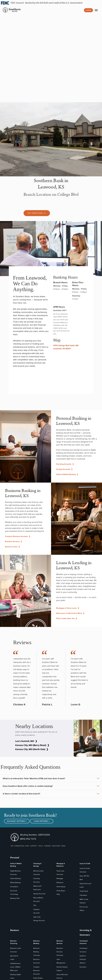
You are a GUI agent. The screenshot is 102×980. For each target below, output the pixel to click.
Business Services (13, 541)
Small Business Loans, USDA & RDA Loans (15, 967)
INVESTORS (56, 846)
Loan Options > (42, 821)
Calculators (83, 895)
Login (88, 10)
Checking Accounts (65, 464)
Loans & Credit (85, 863)
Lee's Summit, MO (26, 741)
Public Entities (38, 978)
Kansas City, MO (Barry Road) (32, 745)
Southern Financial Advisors (83, 959)
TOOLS (40, 846)
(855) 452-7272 (28, 839)
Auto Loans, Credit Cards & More (70, 613)
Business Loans (12, 547)
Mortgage (60, 879)
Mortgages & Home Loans (68, 608)
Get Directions (37, 213)
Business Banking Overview (37, 952)
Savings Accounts (64, 469)
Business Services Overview (60, 952)
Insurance (83, 967)
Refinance (60, 883)
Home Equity (61, 887)
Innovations (14, 887)
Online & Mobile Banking (67, 474)
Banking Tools (15, 898)
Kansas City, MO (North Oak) (32, 749)
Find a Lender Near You (67, 618)
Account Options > (17, 821)
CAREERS (47, 846)
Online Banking (15, 879)
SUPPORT (34, 846)
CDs (35, 905)
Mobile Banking (15, 883)
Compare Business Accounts (18, 536)
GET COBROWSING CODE (20, 846)
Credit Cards (84, 891)
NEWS (63, 846)
